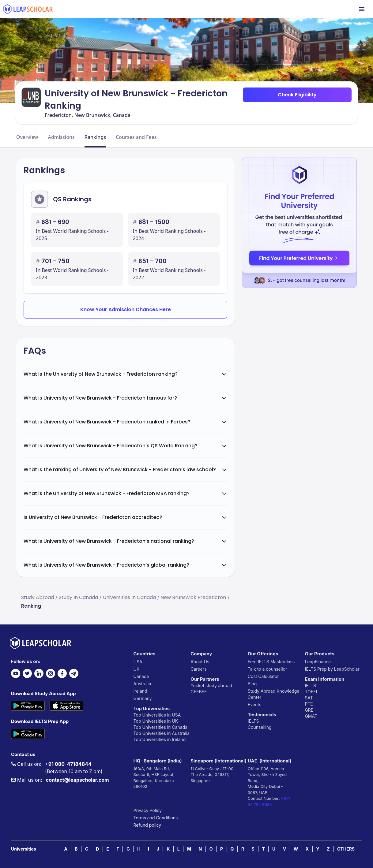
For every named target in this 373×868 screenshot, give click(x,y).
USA (138, 662)
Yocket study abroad (211, 685)
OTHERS (346, 849)
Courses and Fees (136, 137)
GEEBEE (199, 692)
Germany (143, 698)
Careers (198, 669)
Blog (252, 684)
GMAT (311, 716)
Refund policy (147, 825)
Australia (142, 684)
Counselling (260, 727)
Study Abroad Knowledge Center (274, 694)
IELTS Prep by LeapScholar (332, 669)
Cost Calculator (263, 676)
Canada (141, 676)
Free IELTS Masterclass (271, 662)
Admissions (61, 137)
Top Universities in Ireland (160, 739)
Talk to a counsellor (267, 669)
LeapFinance (318, 662)
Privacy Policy (148, 810)
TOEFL (311, 692)
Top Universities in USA (157, 715)
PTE (309, 704)
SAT (309, 698)
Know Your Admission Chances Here (126, 309)
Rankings (95, 137)
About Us (200, 662)
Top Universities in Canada (160, 727)
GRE (309, 710)
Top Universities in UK (156, 721)
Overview (27, 137)
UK (137, 669)
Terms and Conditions (156, 818)
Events (254, 704)
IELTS (253, 721)
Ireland (140, 691)
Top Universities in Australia (162, 733)
